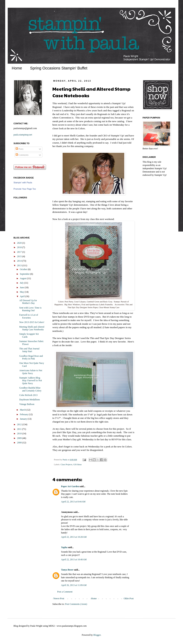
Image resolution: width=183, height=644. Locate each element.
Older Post (129, 598)
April (23, 296)
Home (17, 68)
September (25, 274)
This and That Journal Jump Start (29, 350)
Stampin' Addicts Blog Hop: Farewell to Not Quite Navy (31, 381)
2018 (20, 247)
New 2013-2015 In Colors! (32, 322)
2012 (20, 424)
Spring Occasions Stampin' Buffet (59, 68)
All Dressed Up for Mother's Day (28, 302)
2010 (20, 434)
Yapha (64, 547)
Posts (19, 149)
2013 (20, 265)
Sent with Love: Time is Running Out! (30, 309)
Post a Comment (65, 592)
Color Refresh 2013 (28, 395)
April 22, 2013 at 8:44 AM (73, 502)
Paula (65, 460)
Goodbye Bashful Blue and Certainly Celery (30, 389)
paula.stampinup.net (23, 135)
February (24, 414)
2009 (20, 438)
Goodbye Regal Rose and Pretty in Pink (31, 357)
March (23, 410)
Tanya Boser (67, 570)
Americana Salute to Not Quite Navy (31, 372)
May (22, 292)
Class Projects (66, 464)
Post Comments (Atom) (76, 604)
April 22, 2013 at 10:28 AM (74, 537)
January (24, 419)
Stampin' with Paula (23, 183)
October (24, 269)
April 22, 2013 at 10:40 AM (74, 559)
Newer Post (59, 598)
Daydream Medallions (30, 400)
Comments (22, 155)
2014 (20, 261)
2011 (20, 429)
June (22, 287)
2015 (20, 256)
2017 (20, 252)
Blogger (97, 635)
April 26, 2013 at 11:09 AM (74, 585)
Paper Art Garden (70, 486)
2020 (20, 243)
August (24, 278)
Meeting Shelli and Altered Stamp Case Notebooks (32, 328)
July (22, 283)
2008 (20, 443)
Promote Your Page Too (25, 189)
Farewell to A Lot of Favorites (29, 316)
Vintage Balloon (27, 404)
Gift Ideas (78, 464)
